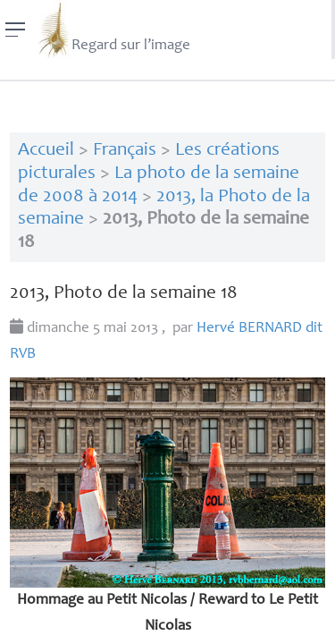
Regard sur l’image (113, 30)
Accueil (46, 151)
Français (125, 151)
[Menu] (16, 30)
